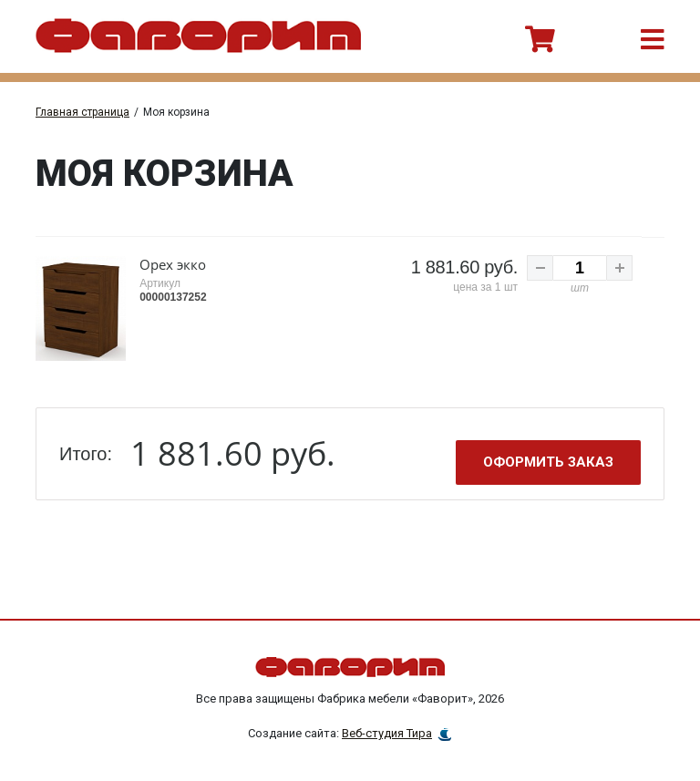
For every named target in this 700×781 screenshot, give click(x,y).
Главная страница (82, 112)
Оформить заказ (548, 460)
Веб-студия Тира (387, 731)
